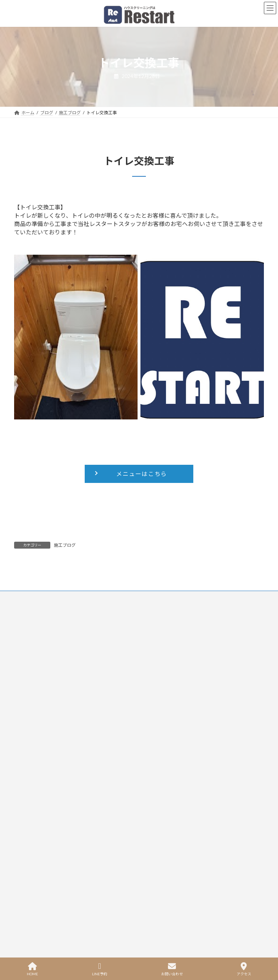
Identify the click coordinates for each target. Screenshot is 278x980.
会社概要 (155, 714)
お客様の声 (157, 679)
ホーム (152, 654)
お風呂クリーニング (37, 679)
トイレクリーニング (37, 662)
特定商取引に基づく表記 (98, 812)
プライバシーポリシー (83, 597)
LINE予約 (100, 969)
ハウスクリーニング (37, 714)
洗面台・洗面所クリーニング (47, 688)
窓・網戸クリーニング (39, 706)
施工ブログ (65, 545)
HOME (32, 969)
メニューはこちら (142, 474)
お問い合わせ (34, 597)
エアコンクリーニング (39, 654)
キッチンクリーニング (39, 671)
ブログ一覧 (157, 697)
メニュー (155, 662)
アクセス (244, 969)
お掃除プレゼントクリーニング (50, 723)
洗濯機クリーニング (37, 697)
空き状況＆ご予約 (165, 671)
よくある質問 (160, 688)
